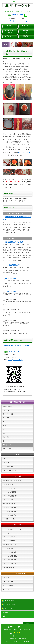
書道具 (5, 429)
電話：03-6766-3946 (17, 636)
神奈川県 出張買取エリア (13, 265)
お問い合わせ (9, 37)
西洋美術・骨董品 (8, 414)
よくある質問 (9, 605)
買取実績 (26, 37)
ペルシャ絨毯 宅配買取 (10, 492)
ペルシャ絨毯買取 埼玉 (10, 511)
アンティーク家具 (8, 467)
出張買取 (26, 32)
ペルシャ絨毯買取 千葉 (10, 515)
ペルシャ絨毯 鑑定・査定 (10, 496)
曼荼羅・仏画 (7, 449)
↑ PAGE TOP (28, 623)
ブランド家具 (7, 463)
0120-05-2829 (17, 15)
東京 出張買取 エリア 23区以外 (14, 242)
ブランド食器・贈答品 (9, 589)
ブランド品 (6, 578)
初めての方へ (9, 601)
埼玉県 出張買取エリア (12, 278)
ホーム (9, 26)
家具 (4, 459)
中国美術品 (6, 410)
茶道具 (5, 422)
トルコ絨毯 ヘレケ (8, 484)
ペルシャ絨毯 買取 (8, 500)
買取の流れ (26, 26)
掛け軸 (5, 426)
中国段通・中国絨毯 (9, 519)
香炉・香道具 (7, 437)
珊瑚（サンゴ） (7, 445)
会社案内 (5, 612)
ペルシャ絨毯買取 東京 (10, 504)
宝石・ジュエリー (8, 582)
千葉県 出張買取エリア (12, 291)
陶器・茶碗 (6, 418)
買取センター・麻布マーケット (18, 627)
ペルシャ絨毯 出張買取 (10, 488)
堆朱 (4, 441)
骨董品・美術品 (7, 406)
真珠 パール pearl (8, 585)
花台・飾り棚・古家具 (9, 470)
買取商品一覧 (9, 32)
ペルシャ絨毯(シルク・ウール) (12, 481)
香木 (4, 433)
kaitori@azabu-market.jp (18, 21)
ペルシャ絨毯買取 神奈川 (10, 507)
